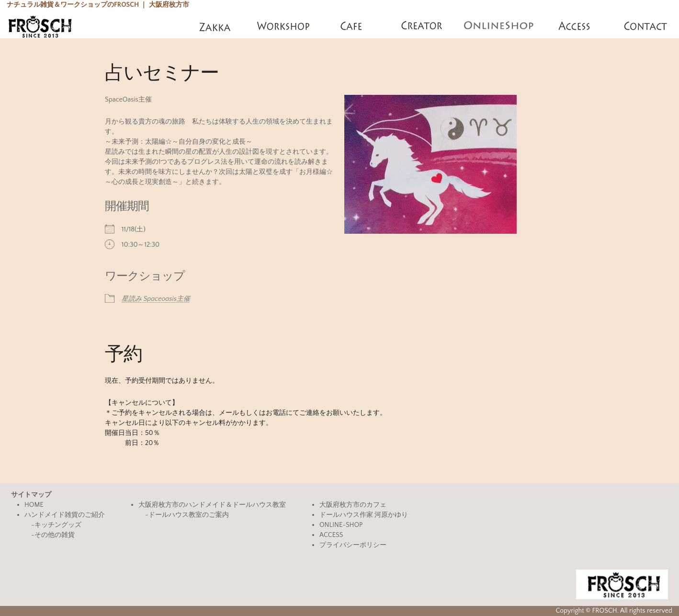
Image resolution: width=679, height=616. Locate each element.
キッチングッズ (58, 525)
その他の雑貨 (55, 535)
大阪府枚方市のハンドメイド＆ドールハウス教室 (212, 505)
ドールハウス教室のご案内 (189, 515)
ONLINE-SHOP (341, 525)
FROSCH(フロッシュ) (40, 26)
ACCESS (331, 535)
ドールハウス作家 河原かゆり (364, 515)
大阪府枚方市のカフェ (353, 505)
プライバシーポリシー (353, 545)
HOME (34, 505)
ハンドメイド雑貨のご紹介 (65, 515)
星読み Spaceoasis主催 (156, 299)
